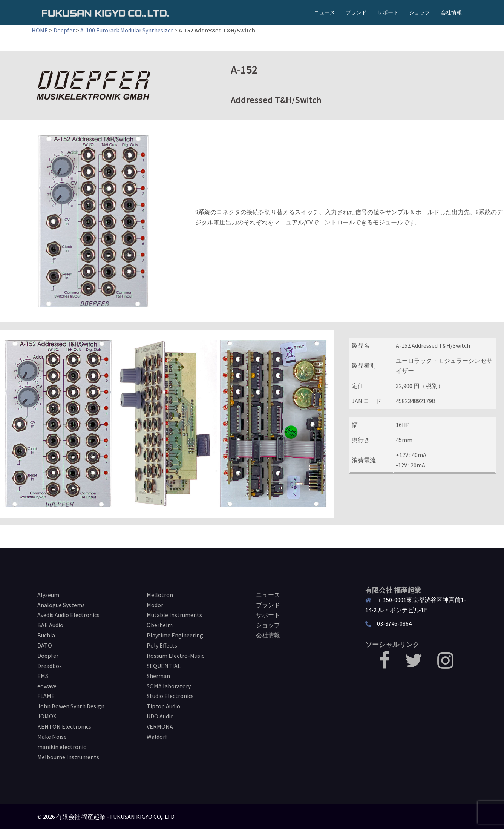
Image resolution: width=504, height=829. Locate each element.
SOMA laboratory (169, 686)
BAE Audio (50, 625)
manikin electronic (62, 747)
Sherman (158, 676)
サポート (388, 12)
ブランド (356, 12)
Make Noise (52, 737)
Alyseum (48, 595)
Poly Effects (162, 645)
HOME (40, 30)
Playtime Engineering (175, 635)
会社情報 (451, 12)
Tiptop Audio (163, 706)
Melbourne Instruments (68, 757)
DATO (45, 645)
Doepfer (64, 30)
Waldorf (157, 737)
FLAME (46, 696)
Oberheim (160, 625)
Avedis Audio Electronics (68, 615)
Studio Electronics (170, 696)
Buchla (46, 635)
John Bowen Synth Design (71, 706)
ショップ (420, 12)
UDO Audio (160, 716)
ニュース (325, 12)
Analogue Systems (61, 605)
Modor (155, 605)
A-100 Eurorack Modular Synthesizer (127, 30)
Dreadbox (50, 666)
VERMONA (160, 726)
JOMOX (47, 716)
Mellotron (160, 595)
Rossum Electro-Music (175, 656)
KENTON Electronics (64, 726)
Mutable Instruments (174, 615)
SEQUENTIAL (164, 666)
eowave (47, 686)
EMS (43, 676)
